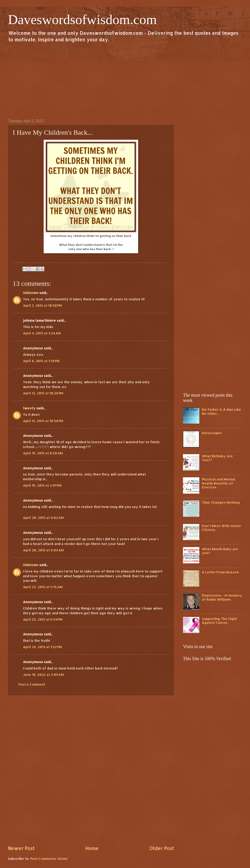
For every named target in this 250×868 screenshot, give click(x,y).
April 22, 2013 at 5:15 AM (43, 587)
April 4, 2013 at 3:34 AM (42, 333)
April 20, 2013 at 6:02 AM (43, 518)
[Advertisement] (125, 80)
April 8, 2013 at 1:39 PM (41, 361)
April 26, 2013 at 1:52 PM (42, 647)
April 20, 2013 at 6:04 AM (43, 550)
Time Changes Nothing (221, 502)
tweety (29, 408)
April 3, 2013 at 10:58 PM (42, 305)
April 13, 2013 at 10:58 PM (43, 421)
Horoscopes (212, 433)
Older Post (162, 848)
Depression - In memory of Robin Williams (222, 597)
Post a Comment (32, 684)
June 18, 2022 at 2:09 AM (43, 675)
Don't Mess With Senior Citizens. (221, 528)
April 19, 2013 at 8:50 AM (43, 453)
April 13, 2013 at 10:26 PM (43, 393)
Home (92, 848)
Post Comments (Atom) (49, 859)
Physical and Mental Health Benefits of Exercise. (219, 483)
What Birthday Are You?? (217, 458)
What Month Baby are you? (220, 551)
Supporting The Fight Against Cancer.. (219, 621)
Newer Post (21, 848)
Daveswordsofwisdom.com (82, 20)
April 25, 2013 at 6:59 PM (43, 619)
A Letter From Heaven (220, 572)
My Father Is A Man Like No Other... (221, 412)
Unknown (31, 293)
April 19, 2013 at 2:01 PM (42, 485)
